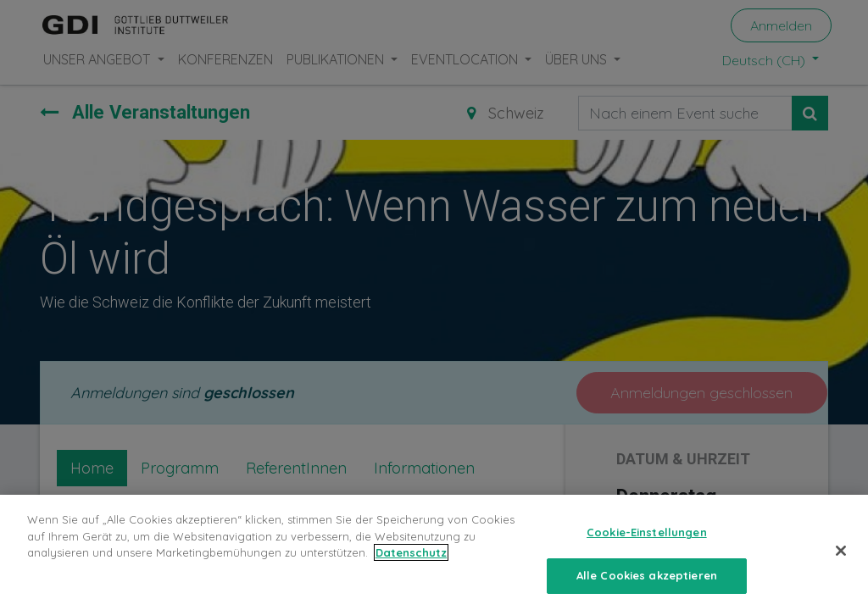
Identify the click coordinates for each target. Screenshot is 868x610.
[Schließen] (841, 562)
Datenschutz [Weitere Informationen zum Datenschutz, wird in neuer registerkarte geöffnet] (411, 563)
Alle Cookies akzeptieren (647, 585)
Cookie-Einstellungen (647, 543)
